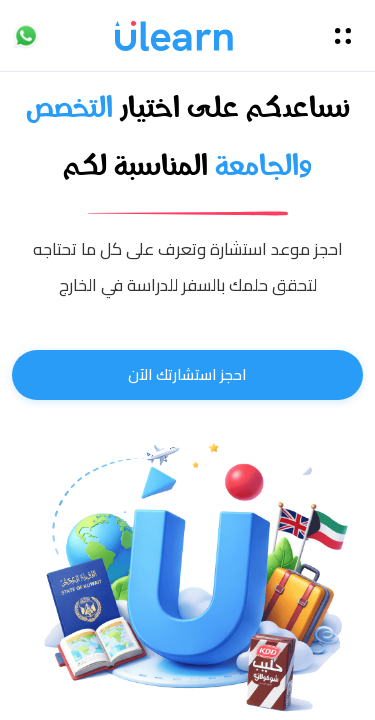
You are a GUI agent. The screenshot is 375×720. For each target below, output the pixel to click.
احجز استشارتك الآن (187, 374)
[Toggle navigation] (343, 36)
